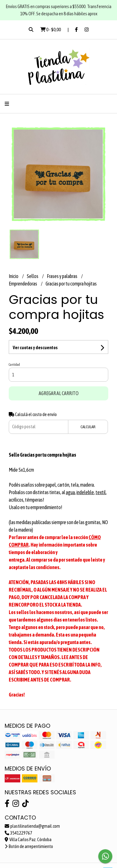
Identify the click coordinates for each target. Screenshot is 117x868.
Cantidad (14, 365)
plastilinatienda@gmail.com (32, 826)
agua (70, 492)
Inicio (14, 276)
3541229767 (18, 833)
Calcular (88, 427)
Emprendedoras (23, 284)
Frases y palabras (62, 276)
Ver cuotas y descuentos (35, 348)
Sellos (33, 276)
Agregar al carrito (59, 393)
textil (101, 492)
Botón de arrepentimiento (29, 846)
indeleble (85, 492)
